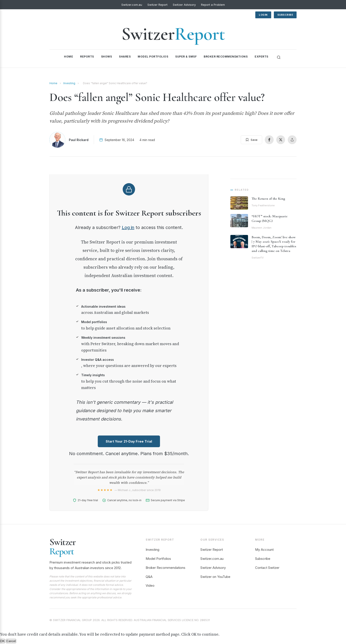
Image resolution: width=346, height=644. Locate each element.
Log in (128, 227)
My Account (264, 550)
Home (69, 57)
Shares (125, 57)
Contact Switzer (267, 568)
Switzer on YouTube (215, 577)
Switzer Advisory (184, 5)
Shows (107, 57)
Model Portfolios (153, 57)
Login (263, 15)
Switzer (173, 34)
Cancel (11, 641)
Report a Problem (213, 5)
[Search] (279, 57)
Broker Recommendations (226, 57)
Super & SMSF (186, 57)
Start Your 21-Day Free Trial (129, 441)
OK (3, 641)
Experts (261, 57)
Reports (87, 57)
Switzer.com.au (132, 5)
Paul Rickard (79, 140)
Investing (69, 83)
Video (150, 585)
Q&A (149, 577)
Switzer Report (157, 5)
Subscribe (285, 15)
